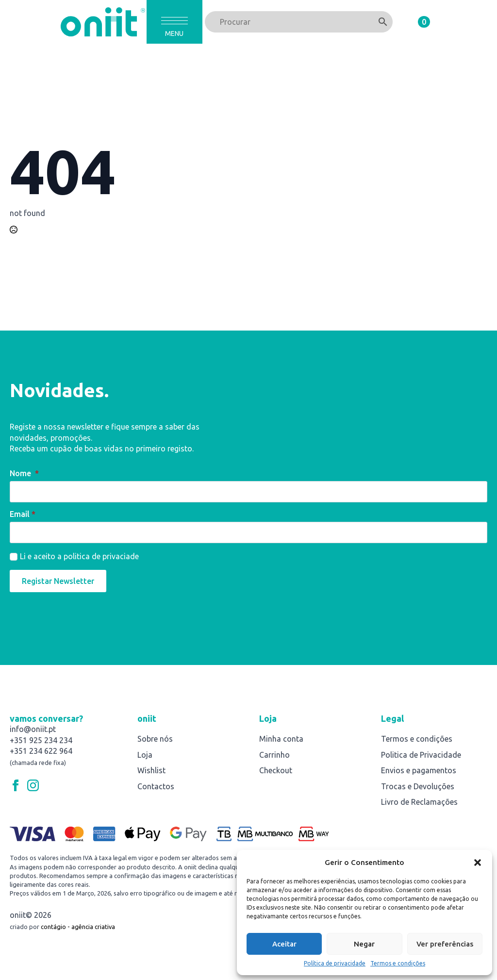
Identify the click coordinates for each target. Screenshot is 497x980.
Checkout (276, 770)
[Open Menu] (174, 21)
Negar (364, 944)
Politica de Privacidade (421, 755)
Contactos (156, 786)
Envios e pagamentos (419, 770)
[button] (478, 863)
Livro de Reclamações (419, 802)
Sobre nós (155, 739)
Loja (145, 755)
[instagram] (33, 785)
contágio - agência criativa (78, 927)
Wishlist (151, 770)
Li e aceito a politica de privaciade (79, 556)
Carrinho (274, 755)
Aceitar (284, 944)
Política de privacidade (335, 963)
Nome (24, 473)
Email (23, 514)
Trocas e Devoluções (418, 786)
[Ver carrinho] (415, 22)
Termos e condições (398, 963)
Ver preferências (445, 944)
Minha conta (281, 739)
